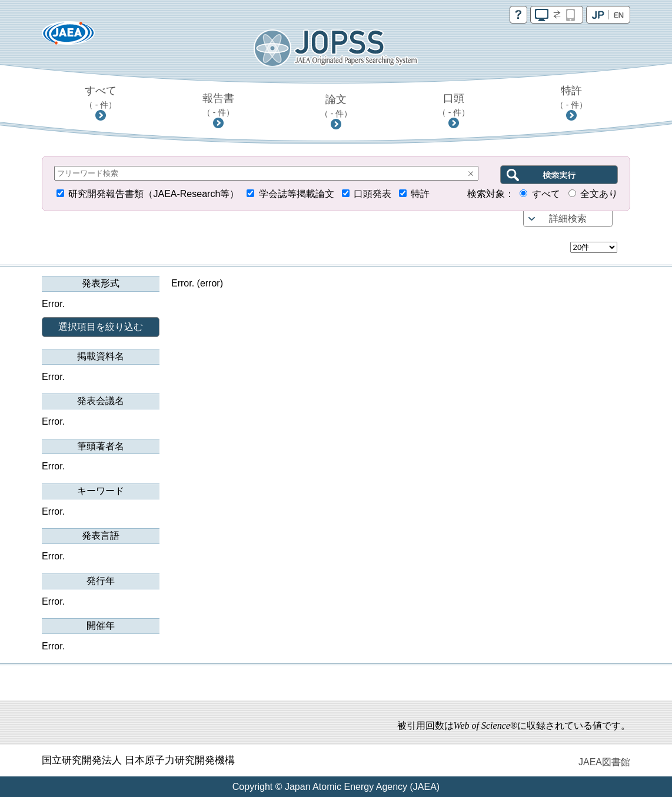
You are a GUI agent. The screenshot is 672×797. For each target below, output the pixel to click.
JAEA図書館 (604, 762)
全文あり (599, 194)
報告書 (219, 105)
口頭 (454, 105)
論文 (336, 106)
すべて (101, 97)
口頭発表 (372, 194)
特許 (572, 97)
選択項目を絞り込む (101, 327)
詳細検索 (568, 219)
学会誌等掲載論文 (297, 194)
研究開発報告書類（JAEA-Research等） (154, 194)
